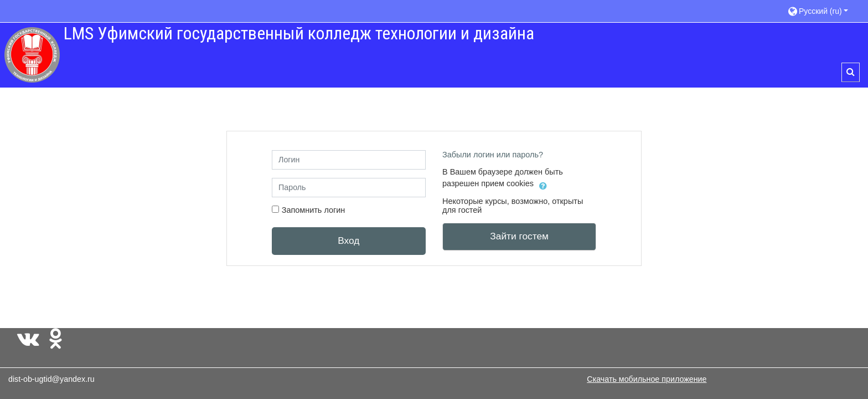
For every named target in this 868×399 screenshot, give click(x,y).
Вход (348, 241)
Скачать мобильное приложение (647, 379)
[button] (822, 11)
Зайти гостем (519, 236)
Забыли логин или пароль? (493, 155)
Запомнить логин (314, 210)
